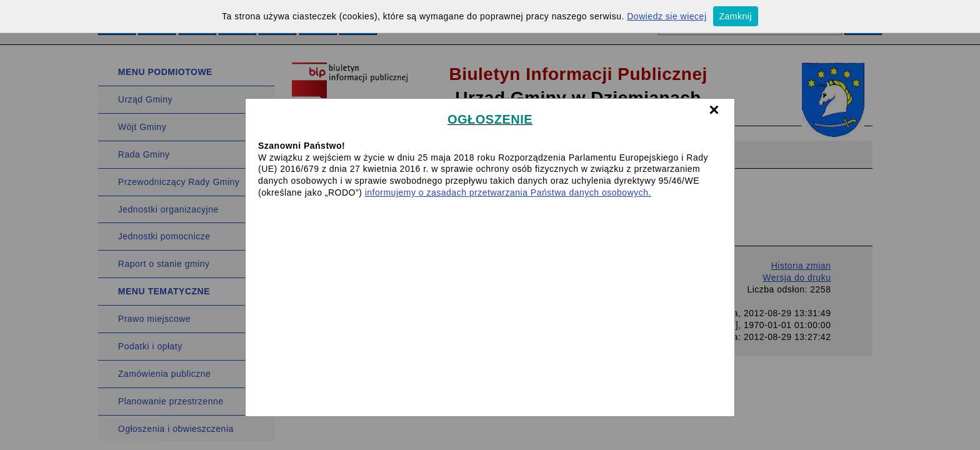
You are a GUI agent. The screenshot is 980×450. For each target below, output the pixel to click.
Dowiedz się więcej (667, 16)
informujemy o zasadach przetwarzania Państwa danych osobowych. (508, 192)
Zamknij (736, 16)
